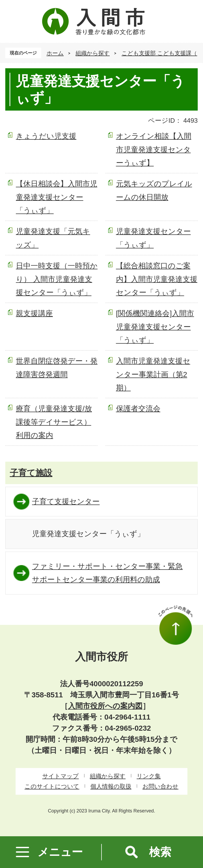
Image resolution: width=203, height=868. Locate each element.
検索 (160, 852)
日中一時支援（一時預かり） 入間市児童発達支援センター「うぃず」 (57, 279)
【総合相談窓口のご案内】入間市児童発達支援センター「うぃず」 (157, 279)
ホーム (55, 53)
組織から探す (93, 53)
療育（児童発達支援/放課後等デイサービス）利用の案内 (54, 422)
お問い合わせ (160, 786)
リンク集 (149, 776)
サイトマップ (61, 776)
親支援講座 (34, 313)
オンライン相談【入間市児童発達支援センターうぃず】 (154, 149)
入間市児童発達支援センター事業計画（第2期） (153, 374)
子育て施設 (31, 473)
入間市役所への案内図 (105, 706)
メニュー (60, 852)
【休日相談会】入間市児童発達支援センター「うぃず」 (57, 197)
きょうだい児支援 (46, 136)
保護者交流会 (138, 409)
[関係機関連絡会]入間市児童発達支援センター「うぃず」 (155, 327)
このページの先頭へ (175, 625)
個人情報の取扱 (111, 786)
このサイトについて (52, 786)
